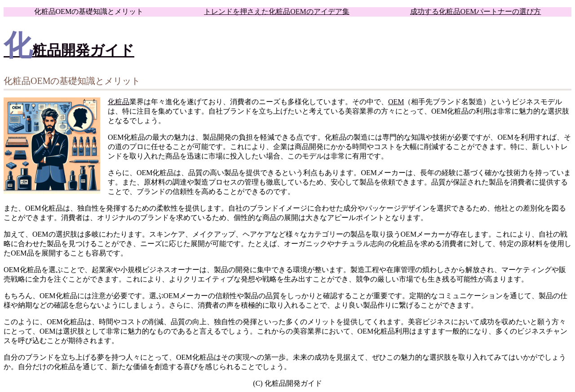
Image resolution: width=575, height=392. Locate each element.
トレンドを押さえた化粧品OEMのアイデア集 (277, 11)
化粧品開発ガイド (69, 50)
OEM (396, 102)
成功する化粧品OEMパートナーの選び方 (476, 11)
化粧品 (119, 102)
